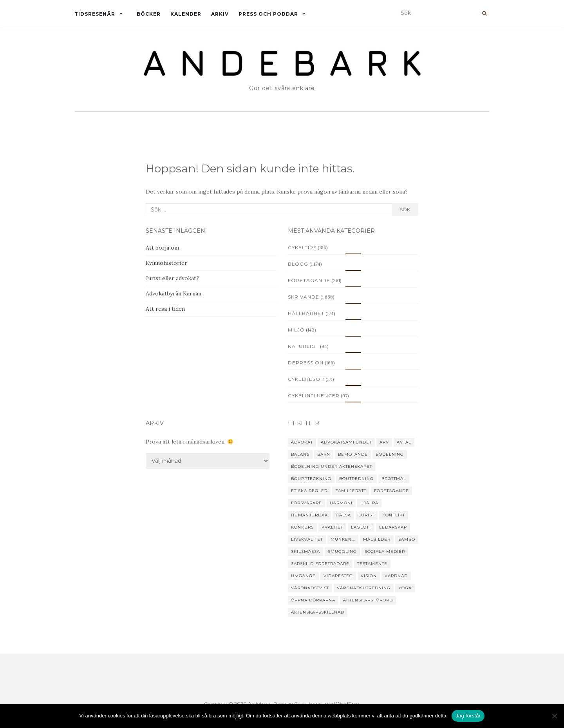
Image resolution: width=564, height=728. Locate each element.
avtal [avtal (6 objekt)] (404, 442)
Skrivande (304, 297)
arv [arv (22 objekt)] (384, 442)
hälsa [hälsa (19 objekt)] (343, 515)
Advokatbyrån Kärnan (174, 293)
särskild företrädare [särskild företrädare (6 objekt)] (320, 564)
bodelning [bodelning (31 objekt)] (390, 454)
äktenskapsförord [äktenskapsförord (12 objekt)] (368, 600)
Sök (405, 209)
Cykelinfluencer (314, 396)
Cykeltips (302, 247)
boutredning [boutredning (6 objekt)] (356, 479)
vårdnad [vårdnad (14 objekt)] (396, 576)
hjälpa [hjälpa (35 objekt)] (369, 503)
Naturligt (303, 346)
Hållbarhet (306, 313)
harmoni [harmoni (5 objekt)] (341, 503)
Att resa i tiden (165, 309)
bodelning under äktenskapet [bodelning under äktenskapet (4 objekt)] (332, 466)
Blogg (298, 264)
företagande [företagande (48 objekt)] (391, 491)
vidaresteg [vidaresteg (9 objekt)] (338, 576)
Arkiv (220, 14)
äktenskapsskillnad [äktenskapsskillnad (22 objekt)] (318, 612)
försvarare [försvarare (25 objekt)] (306, 503)
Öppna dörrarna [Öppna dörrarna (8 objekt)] (313, 600)
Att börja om (162, 248)
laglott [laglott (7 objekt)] (361, 527)
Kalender (186, 14)
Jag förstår (468, 716)
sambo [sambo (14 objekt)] (407, 539)
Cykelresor (306, 379)
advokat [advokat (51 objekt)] (302, 442)
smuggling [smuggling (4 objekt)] (342, 551)
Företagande (309, 280)
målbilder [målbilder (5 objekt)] (377, 539)
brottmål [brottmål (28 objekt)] (394, 479)
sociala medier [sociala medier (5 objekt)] (385, 551)
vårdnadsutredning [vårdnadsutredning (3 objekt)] (364, 588)
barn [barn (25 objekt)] (324, 454)
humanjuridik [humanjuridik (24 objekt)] (309, 515)
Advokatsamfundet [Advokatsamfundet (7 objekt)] (346, 442)
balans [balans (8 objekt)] (300, 454)
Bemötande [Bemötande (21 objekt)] (353, 454)
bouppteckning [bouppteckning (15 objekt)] (311, 479)
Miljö (296, 330)
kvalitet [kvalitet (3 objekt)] (332, 527)
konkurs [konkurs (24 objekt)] (302, 527)
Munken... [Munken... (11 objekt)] (343, 539)
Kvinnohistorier (166, 263)
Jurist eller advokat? (172, 278)
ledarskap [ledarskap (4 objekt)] (393, 527)
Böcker (149, 14)
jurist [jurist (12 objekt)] (367, 515)
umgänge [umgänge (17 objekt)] (303, 576)
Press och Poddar (268, 14)
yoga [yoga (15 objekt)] (405, 588)
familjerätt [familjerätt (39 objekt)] (351, 491)
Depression (306, 363)
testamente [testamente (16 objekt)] (372, 564)
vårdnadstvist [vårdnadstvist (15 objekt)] (310, 588)
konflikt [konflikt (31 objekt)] (394, 515)
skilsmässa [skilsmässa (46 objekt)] (305, 551)
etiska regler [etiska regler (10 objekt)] (309, 491)
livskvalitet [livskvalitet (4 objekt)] (307, 539)
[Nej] (554, 716)
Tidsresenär (95, 14)
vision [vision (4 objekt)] (369, 576)
